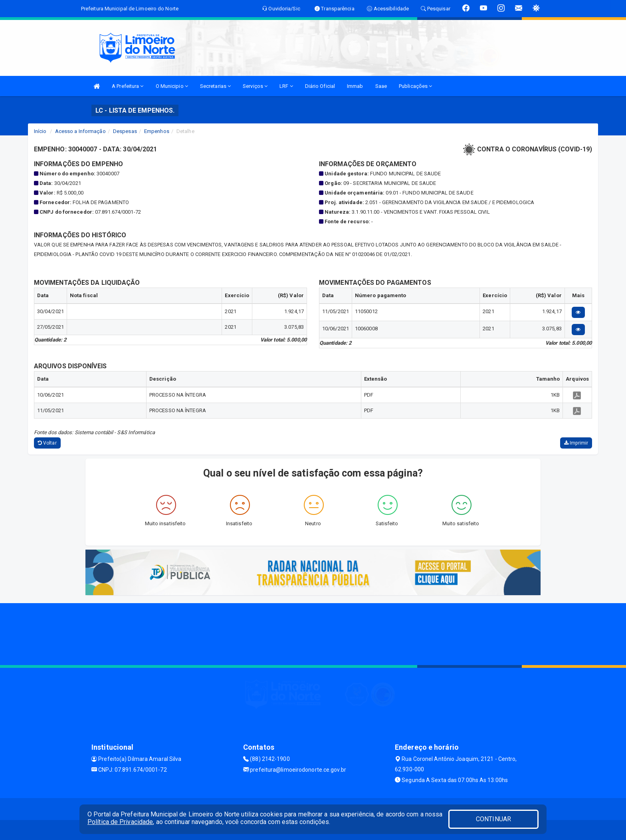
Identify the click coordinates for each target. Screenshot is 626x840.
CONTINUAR (493, 819)
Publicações (415, 86)
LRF (286, 86)
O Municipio (172, 86)
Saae (381, 86)
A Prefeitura (128, 86)
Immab (355, 86)
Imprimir (576, 443)
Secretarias (215, 86)
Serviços (255, 86)
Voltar (47, 443)
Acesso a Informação (80, 131)
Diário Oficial (320, 86)
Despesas (125, 131)
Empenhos (157, 131)
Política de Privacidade (120, 822)
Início (40, 131)
